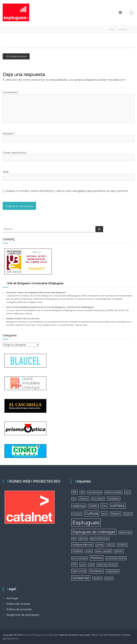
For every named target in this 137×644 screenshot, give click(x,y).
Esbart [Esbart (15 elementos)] (116, 514)
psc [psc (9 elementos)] (83, 565)
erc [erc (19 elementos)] (105, 514)
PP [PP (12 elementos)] (74, 565)
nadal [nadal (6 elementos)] (89, 551)
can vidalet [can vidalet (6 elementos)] (98, 499)
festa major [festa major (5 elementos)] (125, 532)
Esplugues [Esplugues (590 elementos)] (86, 523)
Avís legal (12, 598)
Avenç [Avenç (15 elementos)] (84, 498)
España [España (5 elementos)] (128, 514)
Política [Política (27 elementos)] (97, 558)
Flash (101, 635)
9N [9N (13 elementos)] (74, 492)
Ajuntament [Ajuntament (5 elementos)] (95, 492)
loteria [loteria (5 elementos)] (111, 545)
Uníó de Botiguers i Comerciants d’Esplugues (35, 283)
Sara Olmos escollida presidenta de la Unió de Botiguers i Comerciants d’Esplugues (50, 307)
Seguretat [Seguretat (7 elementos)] (113, 571)
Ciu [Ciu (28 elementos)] (104, 506)
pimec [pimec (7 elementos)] (119, 551)
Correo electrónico (15, 153)
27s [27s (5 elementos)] (83, 492)
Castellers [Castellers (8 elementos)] (114, 499)
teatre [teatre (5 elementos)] (109, 578)
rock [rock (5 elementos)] (91, 565)
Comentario (11, 92)
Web (6, 172)
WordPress (13, 639)
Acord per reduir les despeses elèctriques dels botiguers (36, 292)
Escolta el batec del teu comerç (23, 318)
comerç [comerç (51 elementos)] (118, 506)
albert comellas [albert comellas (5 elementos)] (113, 492)
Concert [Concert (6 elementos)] (77, 514)
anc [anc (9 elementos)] (128, 492)
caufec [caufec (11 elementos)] (93, 506)
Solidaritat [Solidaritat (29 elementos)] (81, 578)
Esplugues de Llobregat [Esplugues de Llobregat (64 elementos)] (94, 532)
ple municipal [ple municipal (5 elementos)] (79, 558)
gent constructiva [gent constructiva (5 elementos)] (100, 539)
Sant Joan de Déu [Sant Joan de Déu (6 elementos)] (107, 565)
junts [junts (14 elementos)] (100, 545)
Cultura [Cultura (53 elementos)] (92, 513)
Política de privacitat (19, 609)
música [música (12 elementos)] (77, 551)
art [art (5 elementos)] (74, 499)
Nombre (9, 134)
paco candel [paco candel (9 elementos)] (103, 551)
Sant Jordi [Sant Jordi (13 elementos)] (79, 571)
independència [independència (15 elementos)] (82, 545)
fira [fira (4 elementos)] (74, 539)
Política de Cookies (18, 604)
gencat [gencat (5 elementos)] (83, 539)
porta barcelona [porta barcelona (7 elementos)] (116, 558)
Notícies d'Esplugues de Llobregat (40, 635)
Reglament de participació (23, 615)
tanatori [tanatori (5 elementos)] (97, 578)
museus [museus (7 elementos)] (122, 545)
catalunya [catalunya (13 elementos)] (79, 506)
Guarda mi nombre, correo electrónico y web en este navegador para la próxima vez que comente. (67, 191)
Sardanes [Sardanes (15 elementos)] (96, 571)
